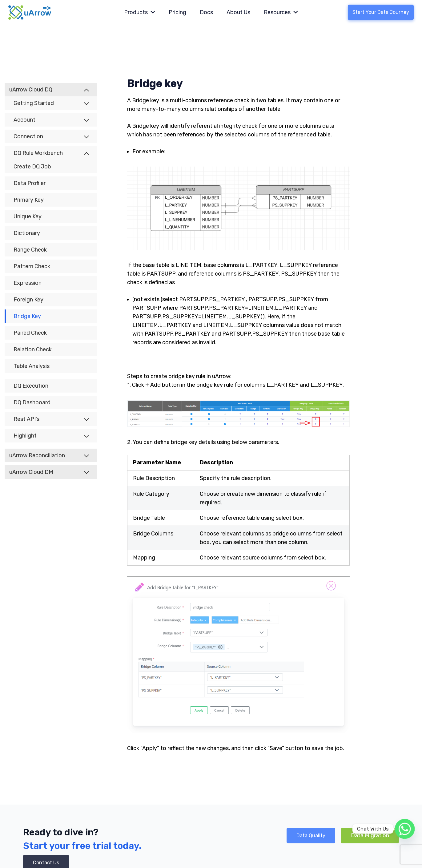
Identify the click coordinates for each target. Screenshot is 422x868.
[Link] (30, 12)
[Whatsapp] (405, 829)
